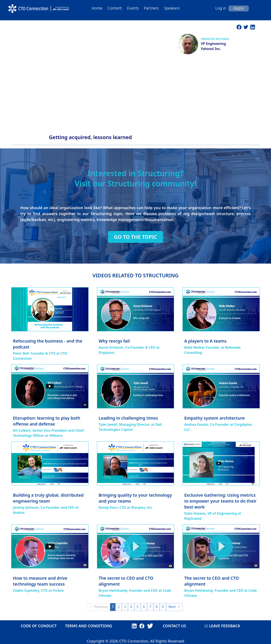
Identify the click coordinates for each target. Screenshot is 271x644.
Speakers (172, 8)
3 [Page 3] (125, 607)
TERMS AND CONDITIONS (88, 626)
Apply (239, 8)
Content (115, 8)
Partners (151, 8)
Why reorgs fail (114, 341)
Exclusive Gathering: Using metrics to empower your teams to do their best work (220, 501)
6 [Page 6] (144, 607)
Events (133, 8)
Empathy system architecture (214, 418)
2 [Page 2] (119, 607)
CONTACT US (174, 626)
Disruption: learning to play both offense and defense (47, 421)
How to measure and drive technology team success (40, 581)
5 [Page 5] (138, 607)
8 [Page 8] (157, 607)
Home (97, 8)
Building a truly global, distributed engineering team (48, 498)
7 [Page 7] (150, 607)
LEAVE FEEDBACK (222, 626)
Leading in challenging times (128, 418)
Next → (174, 607)
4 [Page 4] (131, 607)
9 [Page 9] (163, 607)
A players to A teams (205, 341)
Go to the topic (135, 237)
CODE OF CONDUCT (39, 626)
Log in (221, 8)
